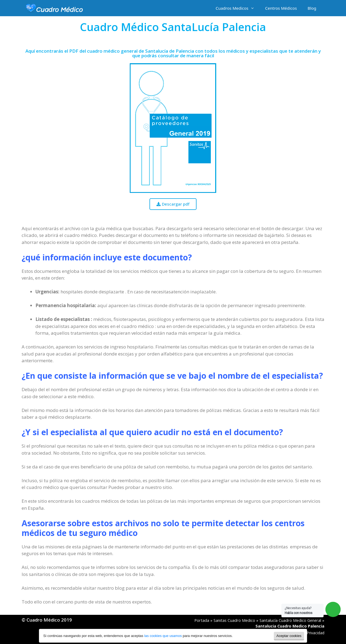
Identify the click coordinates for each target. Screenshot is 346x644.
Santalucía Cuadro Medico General (290, 620)
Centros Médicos (281, 8)
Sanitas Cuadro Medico (234, 620)
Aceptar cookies (289, 636)
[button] (173, 204)
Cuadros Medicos (238, 8)
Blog (312, 8)
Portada (202, 620)
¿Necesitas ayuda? (299, 611)
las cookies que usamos (163, 636)
